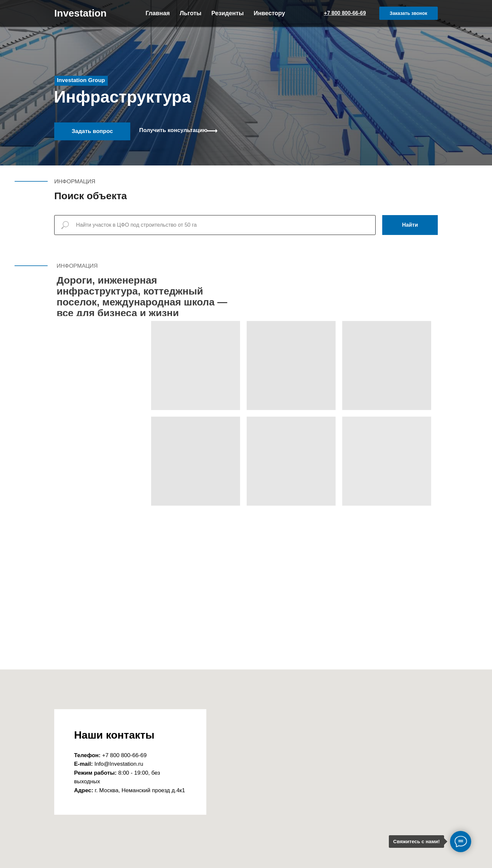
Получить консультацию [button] (173, 130)
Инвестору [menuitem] (269, 13)
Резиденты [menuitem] (227, 13)
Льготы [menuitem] (190, 13)
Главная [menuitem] (158, 13)
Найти (410, 225)
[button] (409, 13)
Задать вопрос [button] (92, 131)
